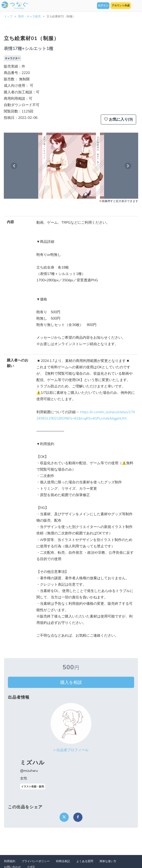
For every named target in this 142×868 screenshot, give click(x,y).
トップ (8, 16)
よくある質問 (85, 861)
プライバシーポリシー (36, 861)
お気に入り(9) (118, 119)
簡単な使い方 (108, 861)
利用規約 (10, 861)
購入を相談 (71, 682)
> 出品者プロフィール (71, 750)
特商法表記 (63, 861)
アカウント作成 (121, 6)
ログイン (103, 6)
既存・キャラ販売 (30, 16)
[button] (14, 166)
